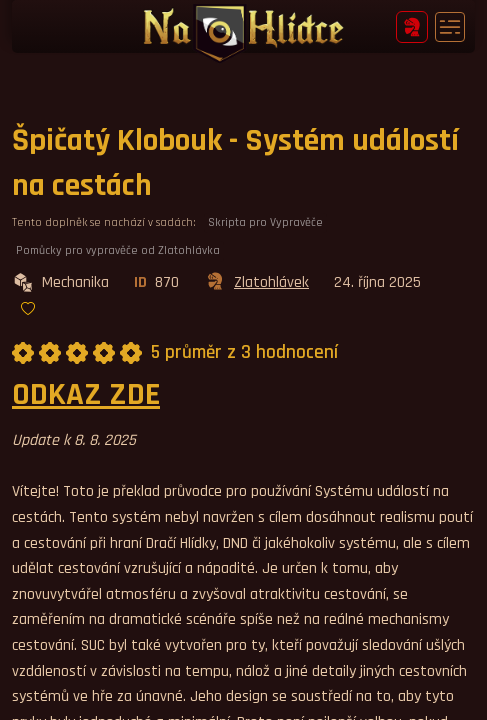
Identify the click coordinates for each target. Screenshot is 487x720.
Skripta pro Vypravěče (265, 222)
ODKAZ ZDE (86, 394)
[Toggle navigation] (450, 27)
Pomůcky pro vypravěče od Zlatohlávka (118, 250)
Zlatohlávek (256, 283)
